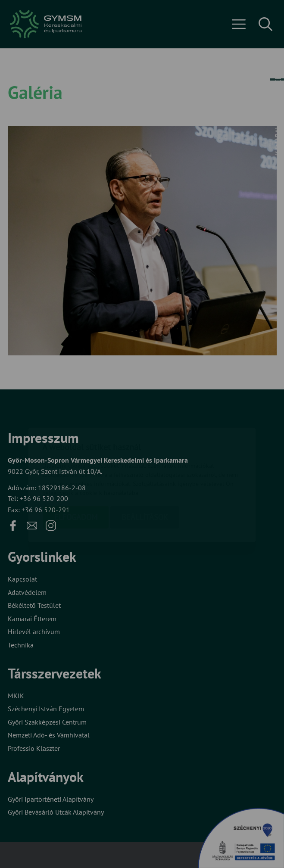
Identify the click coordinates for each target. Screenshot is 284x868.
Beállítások (145, 466)
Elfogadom (76, 466)
